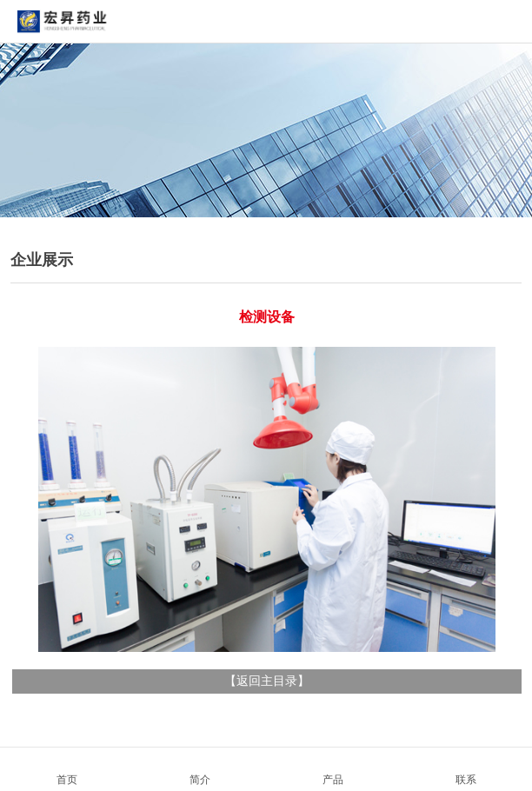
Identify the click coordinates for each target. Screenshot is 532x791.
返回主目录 (267, 681)
